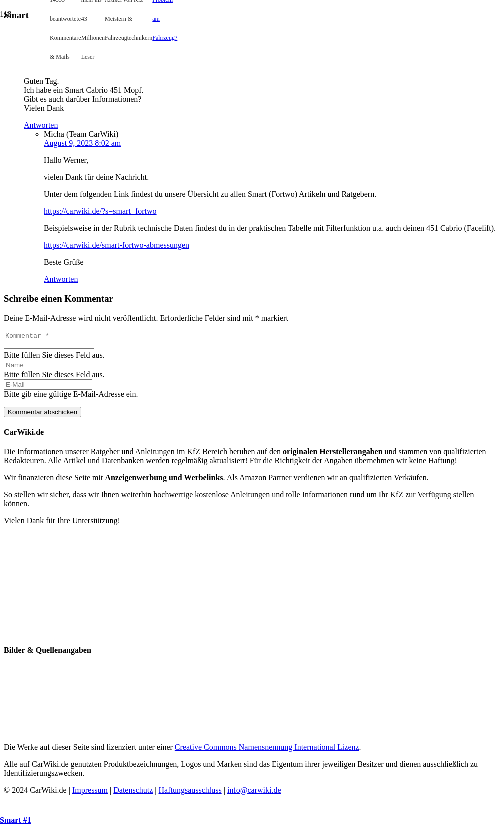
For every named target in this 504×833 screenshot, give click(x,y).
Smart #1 (16, 820)
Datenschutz (133, 793)
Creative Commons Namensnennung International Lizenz (267, 750)
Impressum (90, 793)
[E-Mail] (48, 387)
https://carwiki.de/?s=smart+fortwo (100, 211)
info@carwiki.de (254, 793)
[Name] (48, 368)
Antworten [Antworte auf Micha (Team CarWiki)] (61, 279)
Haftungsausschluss (190, 793)
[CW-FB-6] (254, 634)
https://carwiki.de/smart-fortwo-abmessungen (117, 245)
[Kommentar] (54, 341)
